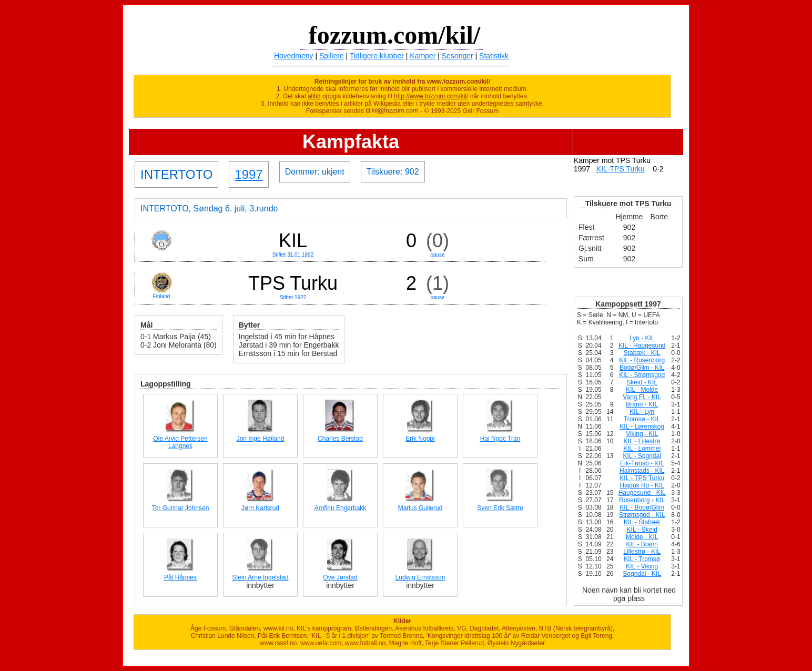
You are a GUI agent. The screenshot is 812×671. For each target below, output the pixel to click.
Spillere (332, 56)
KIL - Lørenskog (642, 426)
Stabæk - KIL (642, 353)
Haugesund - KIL (642, 493)
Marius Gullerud (420, 508)
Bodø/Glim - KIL (642, 368)
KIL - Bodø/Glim (642, 507)
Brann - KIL (642, 404)
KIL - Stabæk (642, 522)
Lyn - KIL (642, 338)
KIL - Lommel (642, 449)
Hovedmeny (294, 56)
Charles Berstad (340, 439)
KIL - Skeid (642, 530)
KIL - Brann (642, 544)
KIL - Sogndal (642, 456)
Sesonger (458, 56)
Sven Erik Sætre (500, 508)
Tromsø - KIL (642, 419)
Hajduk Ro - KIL (642, 485)
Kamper (423, 56)
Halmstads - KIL (642, 471)
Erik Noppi (420, 439)
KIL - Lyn (642, 412)
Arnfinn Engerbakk (341, 508)
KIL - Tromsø (642, 559)
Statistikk (494, 56)
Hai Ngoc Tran (500, 439)
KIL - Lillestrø (642, 441)
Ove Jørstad (340, 577)
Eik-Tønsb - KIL (642, 463)
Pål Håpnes (180, 577)
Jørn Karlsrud (260, 508)
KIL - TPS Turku (642, 478)
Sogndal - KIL (642, 574)
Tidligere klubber (377, 56)
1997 (248, 174)
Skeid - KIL (642, 382)
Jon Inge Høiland (261, 439)
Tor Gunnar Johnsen (181, 508)
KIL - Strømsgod (642, 375)
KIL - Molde (642, 390)
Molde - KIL (642, 537)
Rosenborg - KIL (642, 500)
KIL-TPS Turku (621, 169)
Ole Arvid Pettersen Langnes (180, 442)
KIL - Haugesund (642, 345)
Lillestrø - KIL (642, 552)
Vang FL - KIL (642, 397)
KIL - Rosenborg (642, 360)
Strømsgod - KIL (642, 515)
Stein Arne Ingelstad (260, 577)
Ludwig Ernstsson (420, 577)
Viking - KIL (642, 434)
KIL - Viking (642, 566)
